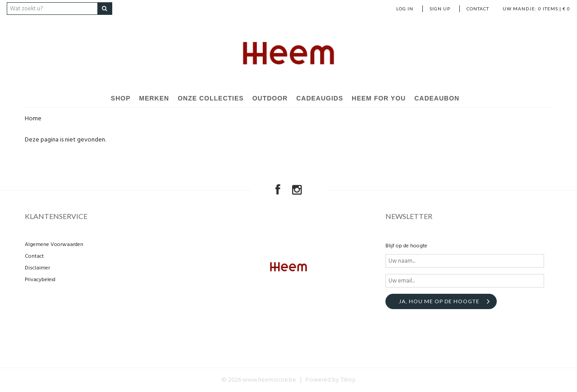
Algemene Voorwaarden (54, 245)
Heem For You (379, 98)
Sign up (440, 9)
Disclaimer (37, 268)
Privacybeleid (40, 280)
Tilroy (348, 380)
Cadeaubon (437, 98)
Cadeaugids (320, 98)
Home (33, 119)
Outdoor (270, 98)
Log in (405, 9)
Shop (121, 98)
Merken (154, 98)
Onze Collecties (211, 98)
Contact (478, 9)
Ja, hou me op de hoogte (439, 301)
